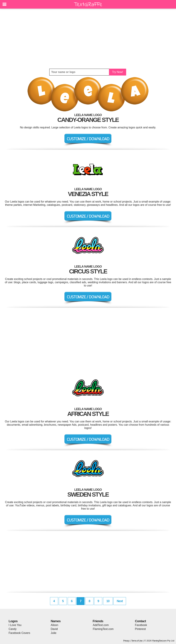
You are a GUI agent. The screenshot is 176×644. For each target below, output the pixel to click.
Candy (13, 629)
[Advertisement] (88, 39)
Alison (54, 625)
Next (120, 601)
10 (108, 601)
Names (56, 621)
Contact (140, 621)
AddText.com (101, 625)
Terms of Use (137, 641)
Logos (13, 621)
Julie (54, 633)
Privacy (126, 641)
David (54, 629)
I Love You (15, 625)
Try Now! (117, 72)
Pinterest (140, 629)
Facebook (141, 625)
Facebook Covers (19, 633)
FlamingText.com (103, 629)
